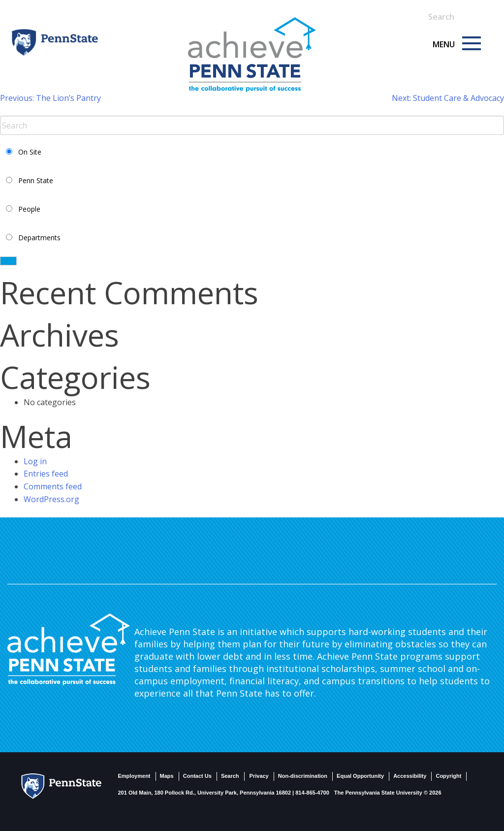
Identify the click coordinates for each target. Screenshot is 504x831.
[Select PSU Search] (9, 180)
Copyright (448, 776)
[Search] (476, 11)
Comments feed (53, 486)
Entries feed (46, 474)
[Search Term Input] (455, 17)
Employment (134, 776)
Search (230, 776)
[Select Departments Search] (9, 237)
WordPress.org (51, 499)
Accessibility (410, 776)
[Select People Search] (9, 208)
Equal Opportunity (360, 776)
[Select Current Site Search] (9, 151)
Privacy (259, 776)
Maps (167, 776)
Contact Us (197, 776)
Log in (35, 461)
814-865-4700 (312, 793)
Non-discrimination (303, 776)
